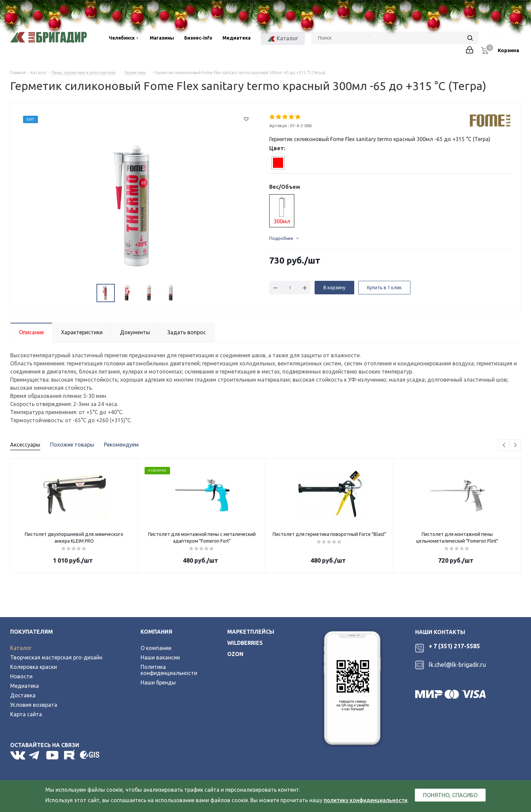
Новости (21, 676)
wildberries (245, 643)
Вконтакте (18, 755)
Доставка (23, 695)
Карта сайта (26, 714)
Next (515, 445)
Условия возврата (34, 705)
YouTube (53, 755)
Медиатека (25, 686)
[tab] (278, 163)
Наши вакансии (160, 657)
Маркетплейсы (251, 632)
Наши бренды (158, 682)
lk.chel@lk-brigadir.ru (457, 664)
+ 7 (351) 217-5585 (454, 646)
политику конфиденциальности (366, 800)
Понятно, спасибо (450, 795)
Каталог (21, 648)
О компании (156, 648)
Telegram (36, 755)
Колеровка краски (34, 667)
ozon (235, 654)
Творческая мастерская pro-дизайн (56, 657)
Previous (504, 445)
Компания (156, 632)
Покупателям (31, 632)
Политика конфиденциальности (169, 670)
